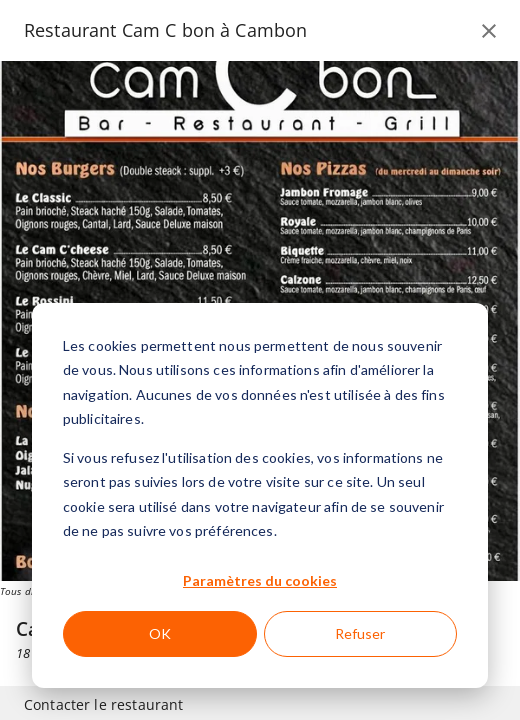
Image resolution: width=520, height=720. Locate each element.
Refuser (360, 633)
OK (160, 633)
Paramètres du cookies (260, 580)
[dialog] (260, 495)
